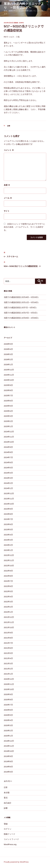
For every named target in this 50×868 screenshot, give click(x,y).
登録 (6, 824)
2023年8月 (8, 514)
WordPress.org (10, 844)
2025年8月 (8, 390)
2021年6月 (8, 648)
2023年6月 (8, 524)
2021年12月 (9, 617)
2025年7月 (8, 395)
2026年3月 (8, 354)
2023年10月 (9, 504)
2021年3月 (8, 663)
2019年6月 (8, 767)
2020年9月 (8, 694)
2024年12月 (9, 432)
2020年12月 (9, 679)
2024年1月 (8, 488)
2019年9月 (8, 756)
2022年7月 (8, 581)
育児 (6, 798)
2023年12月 (9, 493)
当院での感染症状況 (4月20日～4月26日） (22, 318)
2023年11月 (9, 499)
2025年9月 (8, 385)
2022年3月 (8, 602)
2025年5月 (8, 406)
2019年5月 (8, 772)
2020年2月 (8, 731)
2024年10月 (9, 442)
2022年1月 (8, 612)
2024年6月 (8, 462)
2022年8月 (8, 576)
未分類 (7, 793)
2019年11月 (9, 746)
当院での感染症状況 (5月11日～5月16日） (22, 302)
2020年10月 (9, 689)
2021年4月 (8, 658)
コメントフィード (11, 839)
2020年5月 (8, 715)
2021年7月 (8, 643)
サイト (7, 211)
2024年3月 (8, 478)
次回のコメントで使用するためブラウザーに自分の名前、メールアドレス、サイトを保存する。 (24, 227)
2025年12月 (9, 370)
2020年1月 (8, 736)
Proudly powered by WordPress (16, 862)
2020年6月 (8, 710)
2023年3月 (8, 540)
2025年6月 (8, 401)
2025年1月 (8, 426)
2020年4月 (8, 720)
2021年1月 (8, 674)
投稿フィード (9, 834)
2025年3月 (8, 416)
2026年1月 (8, 364)
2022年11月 (9, 560)
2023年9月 (8, 509)
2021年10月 (9, 627)
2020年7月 (8, 705)
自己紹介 (8, 803)
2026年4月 (8, 349)
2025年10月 (9, 380)
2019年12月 (9, 741)
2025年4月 (8, 411)
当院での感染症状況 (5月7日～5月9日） (21, 308)
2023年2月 (8, 545)
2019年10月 (9, 751)
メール (8, 198)
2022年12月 (9, 555)
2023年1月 (8, 550)
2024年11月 (9, 437)
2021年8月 (8, 638)
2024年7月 (8, 457)
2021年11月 (9, 622)
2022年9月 (8, 571)
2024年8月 (8, 452)
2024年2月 (8, 483)
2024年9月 (8, 447)
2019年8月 (8, 761)
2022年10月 (9, 566)
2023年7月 (8, 519)
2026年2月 (8, 359)
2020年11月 (9, 684)
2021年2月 (8, 669)
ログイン (8, 829)
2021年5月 (8, 653)
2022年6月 (8, 586)
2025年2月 (8, 421)
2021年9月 (8, 633)
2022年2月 (8, 607)
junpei (21, 23)
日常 (6, 787)
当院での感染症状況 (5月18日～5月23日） (22, 297)
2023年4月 (8, 535)
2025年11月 (9, 375)
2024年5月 (8, 468)
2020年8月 (8, 700)
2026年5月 (8, 344)
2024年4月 (8, 473)
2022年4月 (8, 597)
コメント (9, 150)
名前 (7, 185)
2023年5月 (8, 529)
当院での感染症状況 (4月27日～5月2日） (21, 313)
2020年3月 (8, 725)
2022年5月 (8, 591)
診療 (9, 126)
